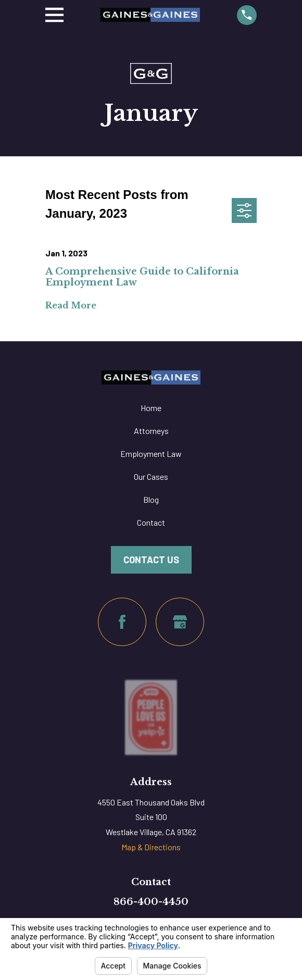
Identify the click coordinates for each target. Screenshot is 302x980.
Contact (151, 522)
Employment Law (151, 454)
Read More (71, 306)
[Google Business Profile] (180, 622)
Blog (151, 499)
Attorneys (151, 431)
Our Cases (151, 476)
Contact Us (151, 560)
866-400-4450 (151, 902)
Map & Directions (151, 847)
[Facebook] (122, 622)
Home (151, 408)
